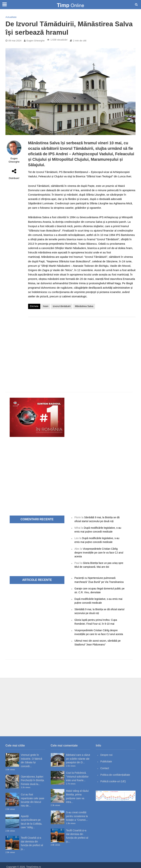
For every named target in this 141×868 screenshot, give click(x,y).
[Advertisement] (82, 349)
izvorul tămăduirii (62, 306)
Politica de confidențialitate (115, 771)
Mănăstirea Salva (84, 306)
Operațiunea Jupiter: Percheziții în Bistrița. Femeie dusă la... (33, 777)
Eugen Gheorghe (35, 41)
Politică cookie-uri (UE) (113, 778)
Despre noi (106, 752)
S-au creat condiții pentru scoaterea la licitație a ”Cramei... (77, 813)
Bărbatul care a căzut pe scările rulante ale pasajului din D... (78, 756)
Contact (105, 765)
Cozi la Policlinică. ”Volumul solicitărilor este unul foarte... (77, 773)
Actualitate (11, 17)
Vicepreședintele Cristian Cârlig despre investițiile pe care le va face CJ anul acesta (99, 552)
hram (46, 306)
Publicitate (106, 758)
